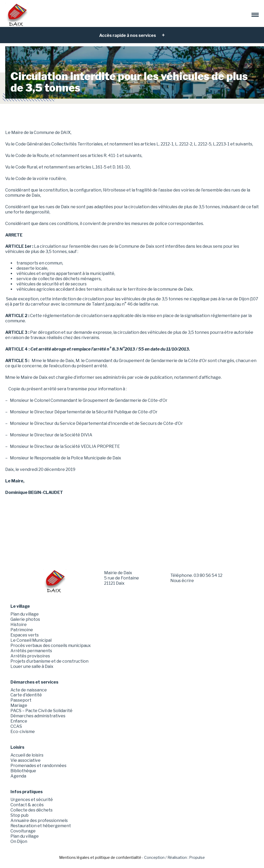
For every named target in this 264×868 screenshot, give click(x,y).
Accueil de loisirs (27, 755)
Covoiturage (23, 831)
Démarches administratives (38, 716)
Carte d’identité (26, 695)
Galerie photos (25, 619)
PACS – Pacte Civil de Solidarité (41, 711)
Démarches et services (34, 682)
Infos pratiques (27, 792)
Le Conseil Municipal (31, 640)
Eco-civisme (23, 732)
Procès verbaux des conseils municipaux (51, 646)
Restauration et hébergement (41, 826)
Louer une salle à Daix (32, 666)
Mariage (19, 705)
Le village (20, 606)
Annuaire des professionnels (39, 821)
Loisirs (17, 747)
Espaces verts (25, 635)
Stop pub (19, 815)
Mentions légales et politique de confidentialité (100, 857)
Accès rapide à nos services (128, 35)
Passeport (21, 700)
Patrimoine (22, 630)
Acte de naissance (29, 690)
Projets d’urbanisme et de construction (49, 661)
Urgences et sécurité (32, 800)
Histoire (19, 625)
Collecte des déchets (32, 810)
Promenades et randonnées (38, 766)
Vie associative (26, 760)
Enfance (19, 721)
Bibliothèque (23, 771)
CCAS (16, 726)
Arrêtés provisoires (30, 656)
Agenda (18, 776)
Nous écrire (182, 581)
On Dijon (19, 841)
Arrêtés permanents (31, 651)
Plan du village (25, 614)
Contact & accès (27, 805)
